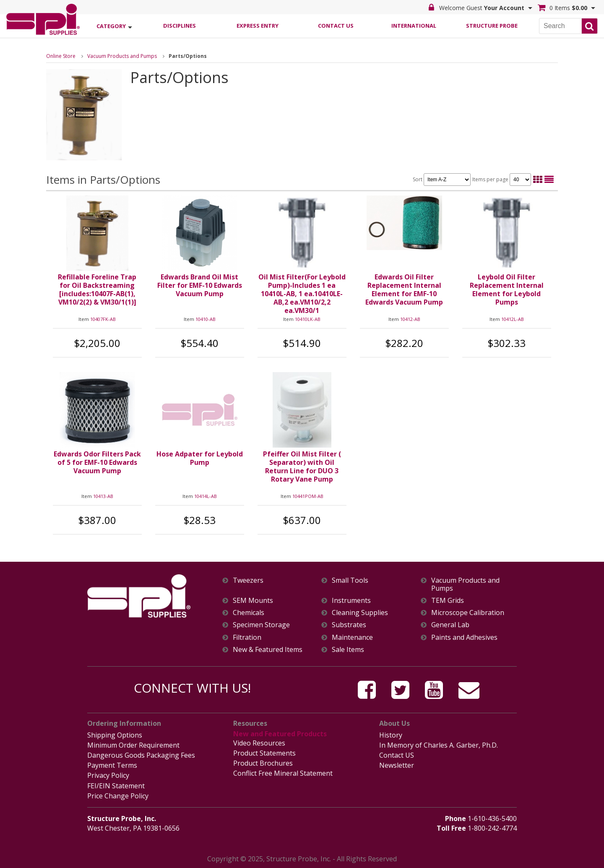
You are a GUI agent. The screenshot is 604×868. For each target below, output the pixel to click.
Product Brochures (263, 763)
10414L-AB (206, 496)
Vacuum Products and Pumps (122, 56)
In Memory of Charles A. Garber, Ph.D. (439, 745)
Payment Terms (112, 765)
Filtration (247, 637)
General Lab (450, 625)
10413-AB (103, 496)
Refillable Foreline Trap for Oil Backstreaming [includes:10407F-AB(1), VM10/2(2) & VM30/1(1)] (97, 289)
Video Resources (259, 743)
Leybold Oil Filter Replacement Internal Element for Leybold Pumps (507, 289)
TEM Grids (448, 601)
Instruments (351, 601)
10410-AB (206, 319)
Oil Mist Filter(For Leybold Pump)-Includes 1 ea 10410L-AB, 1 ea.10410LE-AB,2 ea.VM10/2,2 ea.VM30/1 (302, 294)
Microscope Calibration (468, 613)
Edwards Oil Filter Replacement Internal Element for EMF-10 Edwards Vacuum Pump (404, 289)
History (391, 735)
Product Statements (264, 753)
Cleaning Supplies (360, 613)
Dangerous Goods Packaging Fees (141, 755)
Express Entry (258, 26)
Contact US (397, 755)
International (414, 26)
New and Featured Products (280, 734)
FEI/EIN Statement (116, 786)
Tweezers (248, 580)
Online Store (61, 56)
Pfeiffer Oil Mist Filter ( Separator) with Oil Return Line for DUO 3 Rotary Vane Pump (302, 467)
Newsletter (397, 765)
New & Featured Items (268, 650)
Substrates (349, 625)
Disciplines (180, 26)
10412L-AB (513, 319)
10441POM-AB (308, 496)
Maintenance (352, 637)
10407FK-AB (103, 319)
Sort (442, 180)
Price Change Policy (118, 796)
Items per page (502, 180)
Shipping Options (115, 735)
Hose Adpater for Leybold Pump (200, 458)
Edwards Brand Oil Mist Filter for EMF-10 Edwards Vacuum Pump (200, 285)
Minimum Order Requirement (133, 745)
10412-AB (410, 319)
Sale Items (348, 650)
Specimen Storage (261, 625)
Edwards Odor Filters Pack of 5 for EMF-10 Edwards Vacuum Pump (97, 462)
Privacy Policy (108, 775)
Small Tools (350, 580)
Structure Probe (492, 26)
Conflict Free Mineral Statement (283, 773)
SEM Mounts (253, 601)
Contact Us (336, 26)
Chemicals (249, 613)
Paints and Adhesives (464, 637)
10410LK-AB (308, 319)
